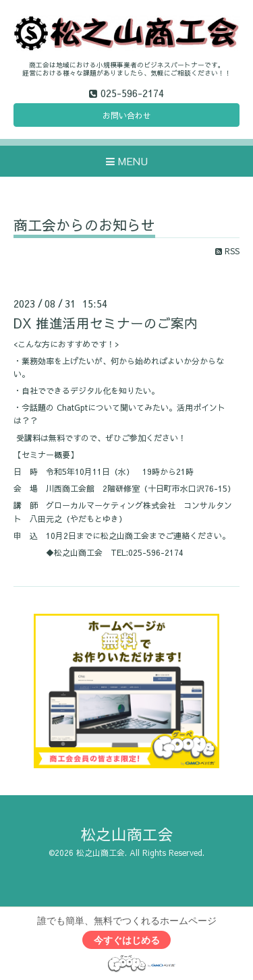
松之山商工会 (127, 834)
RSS (227, 251)
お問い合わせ (127, 115)
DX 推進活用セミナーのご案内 (106, 323)
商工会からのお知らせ (84, 226)
